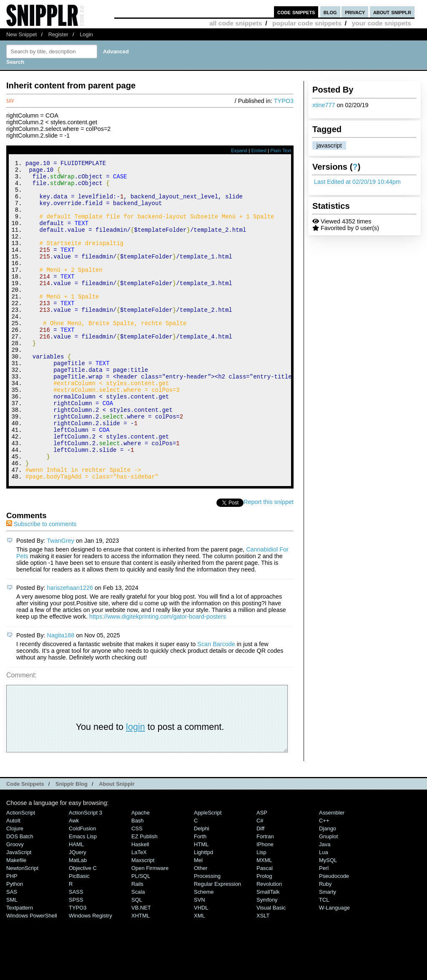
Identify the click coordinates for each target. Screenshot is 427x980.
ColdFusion (83, 889)
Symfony (267, 960)
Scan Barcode (216, 704)
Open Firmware (150, 928)
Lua (324, 912)
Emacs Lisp (83, 896)
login (136, 787)
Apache (141, 873)
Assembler (332, 873)
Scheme (204, 952)
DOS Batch (20, 896)
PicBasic (79, 936)
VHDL (201, 968)
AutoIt (13, 881)
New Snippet (21, 34)
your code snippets (381, 23)
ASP (262, 873)
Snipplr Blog (72, 844)
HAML (76, 904)
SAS (12, 952)
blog (330, 12)
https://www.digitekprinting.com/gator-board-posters (158, 677)
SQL (137, 960)
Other (201, 928)
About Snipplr (117, 844)
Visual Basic (271, 968)
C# (260, 881)
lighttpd (203, 912)
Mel (198, 920)
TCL (324, 960)
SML (12, 960)
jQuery (78, 912)
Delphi (202, 889)
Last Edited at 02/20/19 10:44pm (357, 182)
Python (15, 944)
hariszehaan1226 (70, 648)
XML (200, 976)
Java (325, 904)
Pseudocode (334, 936)
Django (328, 889)
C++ (324, 881)
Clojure (15, 889)
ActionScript (21, 873)
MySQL (328, 920)
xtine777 (324, 105)
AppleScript (208, 873)
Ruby (325, 944)
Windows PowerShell (32, 976)
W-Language (334, 968)
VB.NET (141, 968)
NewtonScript (22, 928)
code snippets (296, 12)
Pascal (265, 928)
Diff (260, 889)
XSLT (263, 976)
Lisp (261, 912)
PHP (12, 936)
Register (58, 34)
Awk (74, 881)
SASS (76, 952)
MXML (264, 920)
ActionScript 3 (85, 873)
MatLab (78, 920)
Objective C (83, 928)
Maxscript (143, 920)
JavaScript (19, 912)
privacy (355, 12)
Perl (324, 928)
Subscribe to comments (41, 584)
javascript (329, 145)
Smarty (328, 952)
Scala (138, 952)
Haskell (140, 904)
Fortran (265, 896)
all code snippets (236, 23)
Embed (259, 150)
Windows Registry (90, 976)
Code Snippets (25, 844)
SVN (200, 960)
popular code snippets (307, 23)
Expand (239, 150)
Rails (137, 944)
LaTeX (139, 912)
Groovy (15, 904)
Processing (207, 936)
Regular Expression (217, 944)
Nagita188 (61, 695)
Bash (138, 881)
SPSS (76, 960)
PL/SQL (141, 936)
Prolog (264, 936)
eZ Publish (144, 896)
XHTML (141, 976)
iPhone (265, 904)
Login (86, 34)
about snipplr (392, 12)
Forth (200, 896)
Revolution (269, 944)
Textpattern (20, 968)
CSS (137, 889)
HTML (201, 904)
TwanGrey (60, 601)
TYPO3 (284, 101)
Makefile (16, 920)
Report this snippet (269, 562)
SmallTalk (268, 952)
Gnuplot (328, 896)
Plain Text (281, 150)
